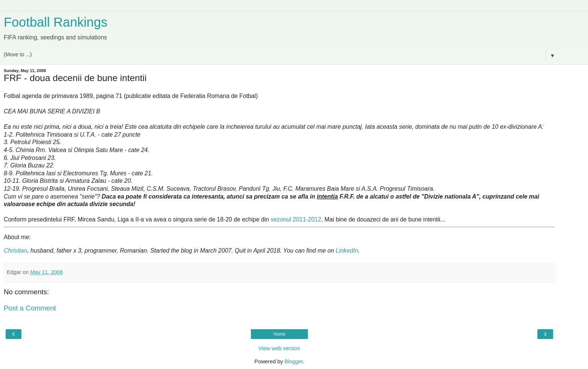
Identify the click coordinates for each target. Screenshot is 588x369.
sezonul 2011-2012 (296, 219)
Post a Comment (30, 308)
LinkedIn (347, 251)
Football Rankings (56, 22)
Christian (15, 251)
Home (279, 334)
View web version (279, 348)
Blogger (294, 361)
